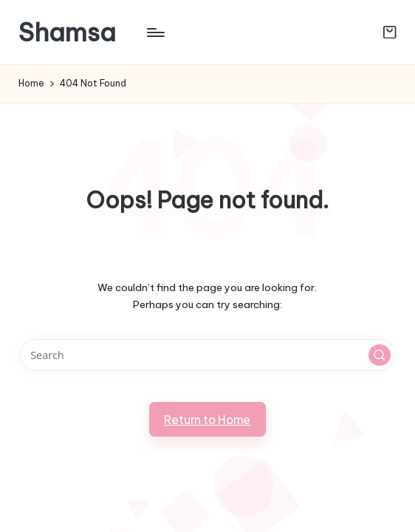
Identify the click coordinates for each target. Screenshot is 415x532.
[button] (380, 355)
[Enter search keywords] (208, 355)
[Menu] (155, 33)
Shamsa (67, 32)
